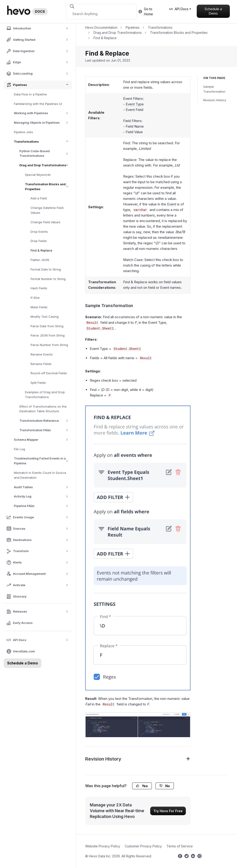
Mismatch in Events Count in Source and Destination (40, 475)
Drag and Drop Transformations (46, 165)
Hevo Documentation (101, 27)
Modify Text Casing (45, 317)
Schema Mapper (43, 440)
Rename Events (42, 354)
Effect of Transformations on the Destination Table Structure (43, 409)
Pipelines (133, 27)
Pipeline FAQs (43, 506)
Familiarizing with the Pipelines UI (38, 104)
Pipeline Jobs (23, 132)
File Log (19, 449)
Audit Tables (43, 487)
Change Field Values (45, 222)
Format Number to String (48, 279)
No (165, 786)
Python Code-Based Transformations (46, 153)
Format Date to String (46, 269)
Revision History (215, 100)
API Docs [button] (179, 9)
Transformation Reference (45, 421)
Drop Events (39, 232)
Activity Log (43, 496)
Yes (142, 786)
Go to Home (146, 11)
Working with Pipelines (43, 113)
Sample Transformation (214, 89)
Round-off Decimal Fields (49, 373)
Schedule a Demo (213, 11)
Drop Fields (39, 241)
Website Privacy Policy (103, 846)
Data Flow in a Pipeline (30, 94)
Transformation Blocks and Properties (48, 187)
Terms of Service (180, 846)
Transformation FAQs (45, 430)
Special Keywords (38, 175)
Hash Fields (39, 288)
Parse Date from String (47, 326)
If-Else (35, 298)
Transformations (43, 142)
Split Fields (38, 383)
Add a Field (39, 198)
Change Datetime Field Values (47, 210)
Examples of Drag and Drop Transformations (45, 395)
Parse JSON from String (48, 335)
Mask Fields (39, 307)
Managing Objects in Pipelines (43, 123)
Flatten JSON (40, 260)
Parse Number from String (49, 345)
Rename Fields (41, 364)
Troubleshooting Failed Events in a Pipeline (43, 461)
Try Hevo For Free (168, 811)
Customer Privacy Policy (143, 846)
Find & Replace (41, 250)
